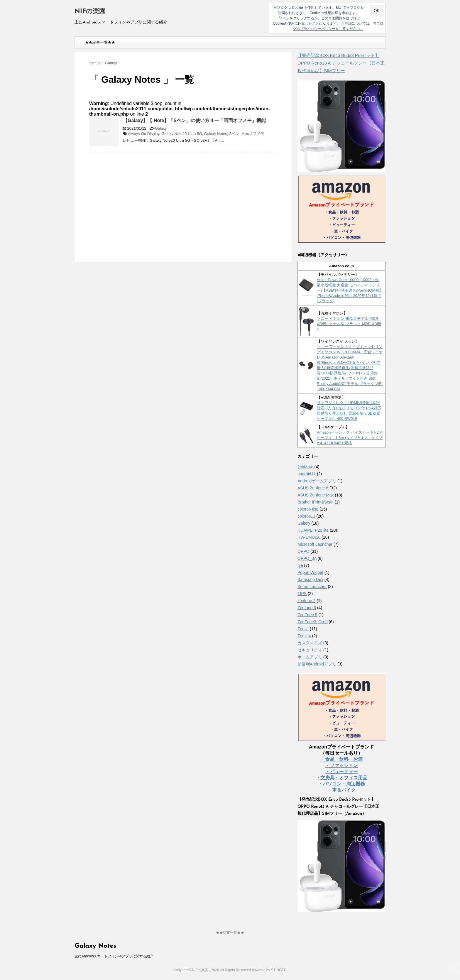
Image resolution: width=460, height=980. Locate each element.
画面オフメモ (253, 134)
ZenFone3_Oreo (313, 622)
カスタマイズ (310, 643)
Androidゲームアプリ (317, 481)
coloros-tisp (308, 509)
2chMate (305, 467)
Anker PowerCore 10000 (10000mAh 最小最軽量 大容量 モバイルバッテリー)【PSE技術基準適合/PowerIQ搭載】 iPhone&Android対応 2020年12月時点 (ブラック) (350, 290)
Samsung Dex (310, 579)
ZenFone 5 (307, 615)
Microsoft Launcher (315, 544)
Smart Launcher (312, 587)
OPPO (303, 551)
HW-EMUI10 (309, 537)
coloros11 (306, 516)
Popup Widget (310, 572)
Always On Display (144, 134)
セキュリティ (310, 650)
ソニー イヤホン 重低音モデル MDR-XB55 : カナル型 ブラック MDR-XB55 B (349, 324)
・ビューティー (341, 772)
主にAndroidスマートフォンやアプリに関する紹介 (114, 956)
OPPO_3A (307, 558)
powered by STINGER (269, 970)
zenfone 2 (307, 601)
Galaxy (161, 128)
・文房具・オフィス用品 (341, 778)
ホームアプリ (310, 657)
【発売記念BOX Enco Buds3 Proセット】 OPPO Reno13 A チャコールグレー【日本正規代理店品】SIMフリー (341, 63)
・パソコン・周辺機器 (341, 784)
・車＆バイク (341, 790)
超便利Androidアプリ (317, 664)
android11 (307, 474)
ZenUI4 (304, 636)
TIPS (302, 594)
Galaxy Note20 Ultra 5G (182, 134)
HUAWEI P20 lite (313, 530)
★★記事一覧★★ (100, 42)
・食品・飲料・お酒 (341, 759)
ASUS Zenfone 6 (313, 488)
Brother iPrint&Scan (316, 502)
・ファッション (341, 765)
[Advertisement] (138, 199)
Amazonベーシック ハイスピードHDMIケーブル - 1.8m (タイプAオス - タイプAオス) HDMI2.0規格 (350, 438)
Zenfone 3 (307, 608)
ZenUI (303, 629)
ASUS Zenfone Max (316, 495)
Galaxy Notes (216, 134)
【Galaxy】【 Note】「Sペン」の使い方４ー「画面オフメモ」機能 (194, 120)
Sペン (234, 134)
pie (300, 565)
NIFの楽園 (90, 12)
